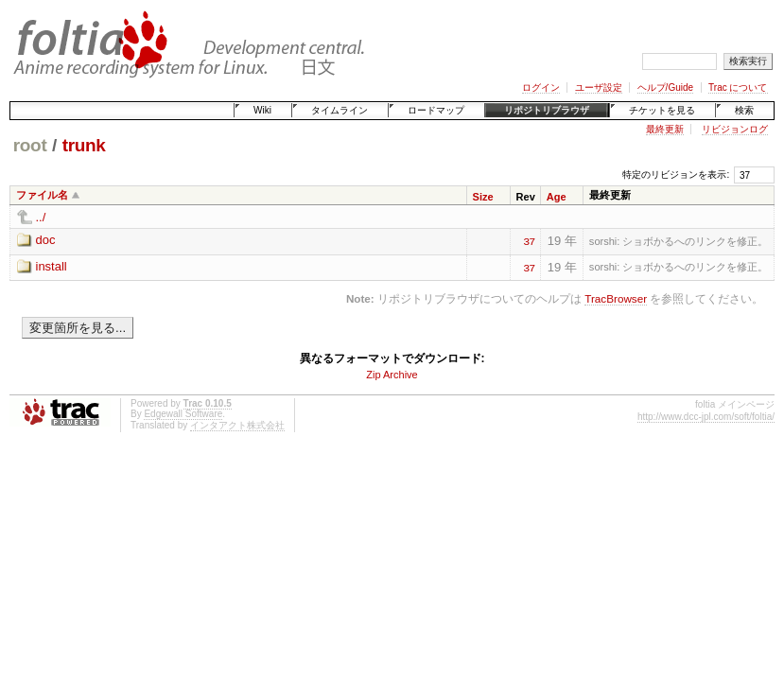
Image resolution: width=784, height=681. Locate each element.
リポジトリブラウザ (547, 110)
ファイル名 (42, 195)
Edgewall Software (183, 414)
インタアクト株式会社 (237, 425)
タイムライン (340, 110)
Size (483, 197)
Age (557, 197)
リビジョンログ (735, 129)
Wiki (262, 110)
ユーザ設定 (599, 87)
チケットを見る (662, 110)
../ (41, 217)
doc (46, 240)
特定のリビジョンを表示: (676, 175)
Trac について (738, 87)
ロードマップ (436, 110)
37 (529, 240)
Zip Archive (392, 375)
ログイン (541, 87)
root (30, 145)
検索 (744, 110)
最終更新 (665, 129)
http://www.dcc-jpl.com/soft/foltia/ (706, 417)
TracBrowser (616, 298)
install (52, 266)
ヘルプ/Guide (665, 87)
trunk (84, 145)
